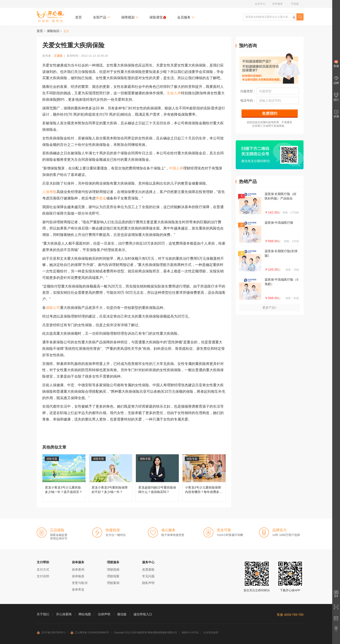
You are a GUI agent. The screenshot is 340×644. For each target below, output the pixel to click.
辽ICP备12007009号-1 (51, 632)
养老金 (101, 198)
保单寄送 (78, 590)
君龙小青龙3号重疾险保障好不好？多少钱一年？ (111, 478)
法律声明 (104, 614)
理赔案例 (113, 583)
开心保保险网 (50, 17)
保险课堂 (158, 17)
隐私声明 (148, 583)
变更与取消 (80, 583)
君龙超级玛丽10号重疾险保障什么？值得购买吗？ (157, 478)
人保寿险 (49, 192)
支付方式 (43, 570)
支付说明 (43, 576)
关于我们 (43, 614)
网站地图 (85, 614)
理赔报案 (113, 576)
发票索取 (148, 570)
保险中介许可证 (190, 632)
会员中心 (260, 4)
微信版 (122, 614)
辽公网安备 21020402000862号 (90, 632)
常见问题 (148, 576)
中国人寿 (176, 168)
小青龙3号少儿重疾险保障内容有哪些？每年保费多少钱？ (204, 478)
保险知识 (53, 31)
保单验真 (78, 576)
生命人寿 (174, 93)
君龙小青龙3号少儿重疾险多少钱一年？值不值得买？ (64, 478)
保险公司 (53, 308)
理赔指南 (113, 570)
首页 (78, 17)
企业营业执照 (211, 632)
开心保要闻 (64, 614)
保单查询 (78, 570)
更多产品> (270, 308)
